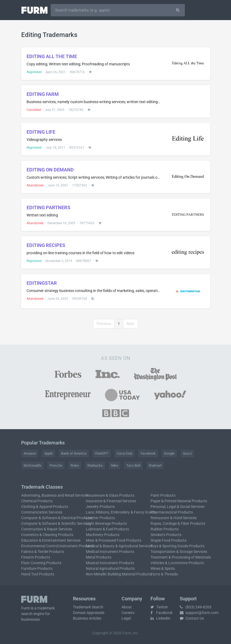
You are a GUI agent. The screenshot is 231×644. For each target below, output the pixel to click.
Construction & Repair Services (47, 529)
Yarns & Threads (164, 574)
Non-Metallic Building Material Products (119, 574)
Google (169, 453)
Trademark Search (88, 607)
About (127, 607)
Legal (126, 618)
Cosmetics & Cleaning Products (47, 535)
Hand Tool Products (38, 574)
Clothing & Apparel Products (45, 507)
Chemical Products (37, 501)
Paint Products (163, 495)
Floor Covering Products (41, 563)
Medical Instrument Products (110, 552)
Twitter (159, 607)
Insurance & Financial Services (111, 501)
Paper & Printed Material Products (179, 501)
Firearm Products (36, 557)
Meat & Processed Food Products (114, 540)
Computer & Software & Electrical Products (57, 518)
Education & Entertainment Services (51, 540)
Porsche (56, 465)
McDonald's (32, 465)
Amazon (30, 453)
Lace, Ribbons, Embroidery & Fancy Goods (121, 512)
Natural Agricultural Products (110, 568)
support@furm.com (199, 613)
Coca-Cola (124, 453)
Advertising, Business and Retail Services (55, 495)
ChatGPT (102, 453)
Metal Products (99, 557)
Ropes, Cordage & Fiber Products (178, 523)
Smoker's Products (166, 535)
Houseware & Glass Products (110, 495)
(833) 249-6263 (196, 607)
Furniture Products (37, 568)
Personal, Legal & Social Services (177, 507)
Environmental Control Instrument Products (58, 546)
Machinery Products (103, 535)
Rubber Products (165, 529)
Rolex (75, 465)
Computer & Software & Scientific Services (56, 523)
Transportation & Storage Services (179, 552)
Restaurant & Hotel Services (174, 518)
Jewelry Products (100, 507)
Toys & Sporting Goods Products (177, 546)
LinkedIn (160, 618)
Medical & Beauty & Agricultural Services (119, 546)
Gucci (187, 453)
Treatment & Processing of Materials (181, 557)
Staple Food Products (168, 540)
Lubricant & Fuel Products (107, 529)
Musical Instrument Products (110, 563)
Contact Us (192, 618)
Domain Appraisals (89, 613)
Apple (49, 453)
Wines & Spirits (163, 568)
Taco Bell (133, 465)
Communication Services (42, 512)
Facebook (148, 453)
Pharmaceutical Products (172, 512)
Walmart (155, 465)
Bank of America (74, 453)
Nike (115, 465)
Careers (128, 613)
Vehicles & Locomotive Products (177, 563)
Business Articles (87, 618)
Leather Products (100, 518)
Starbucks (95, 465)
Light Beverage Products (106, 523)
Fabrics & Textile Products (43, 552)
